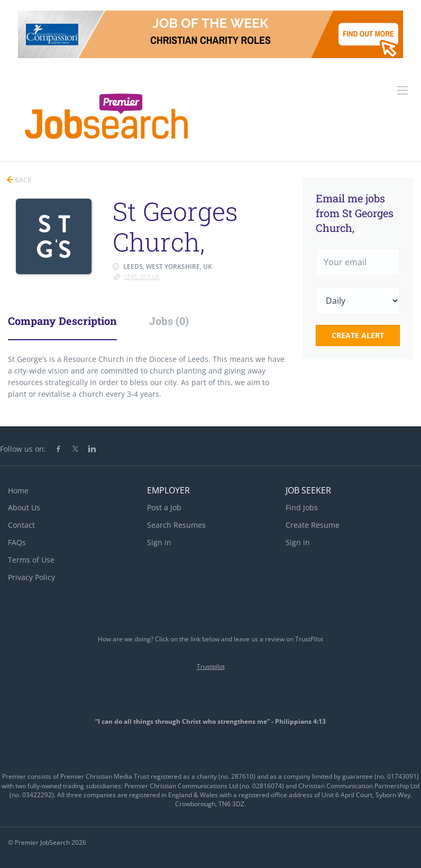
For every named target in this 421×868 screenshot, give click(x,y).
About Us (24, 507)
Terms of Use (31, 560)
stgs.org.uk (142, 276)
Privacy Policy (31, 577)
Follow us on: (23, 449)
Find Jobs (302, 507)
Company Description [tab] (62, 321)
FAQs (17, 542)
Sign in (159, 542)
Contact (21, 525)
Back (22, 180)
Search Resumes (176, 525)
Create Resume (313, 525)
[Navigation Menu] (402, 90)
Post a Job (164, 507)
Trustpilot (211, 666)
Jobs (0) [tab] (169, 321)
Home (18, 491)
